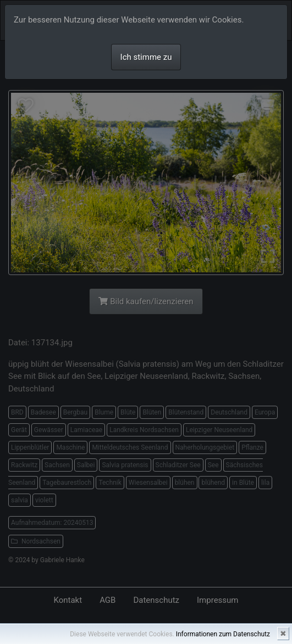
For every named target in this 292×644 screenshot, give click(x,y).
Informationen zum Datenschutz (223, 634)
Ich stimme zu (146, 57)
